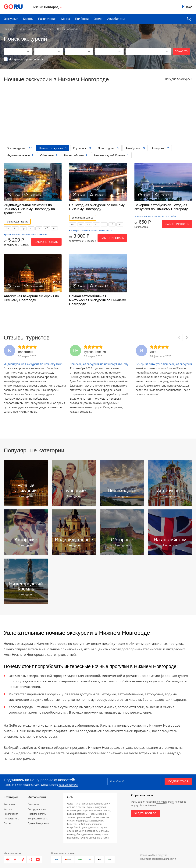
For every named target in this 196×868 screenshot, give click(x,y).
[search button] (189, 19)
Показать (182, 51)
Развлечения (47, 19)
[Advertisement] (98, 117)
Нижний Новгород (27, 29)
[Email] (134, 781)
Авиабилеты (116, 19)
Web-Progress (160, 855)
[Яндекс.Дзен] (38, 859)
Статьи (8, 823)
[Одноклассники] (23, 859)
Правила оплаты (37, 814)
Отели (98, 19)
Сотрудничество (37, 809)
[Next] (187, 337)
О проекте (34, 804)
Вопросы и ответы (38, 819)
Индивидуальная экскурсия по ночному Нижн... (35, 364)
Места (66, 19)
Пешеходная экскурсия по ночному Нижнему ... (100, 364)
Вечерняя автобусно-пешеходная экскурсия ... (166, 364)
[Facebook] (15, 859)
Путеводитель (12, 819)
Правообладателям (39, 823)
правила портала (68, 785)
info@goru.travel (165, 802)
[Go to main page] (13, 7)
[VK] (8, 859)
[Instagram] (30, 859)
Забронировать (46, 242)
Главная (8, 29)
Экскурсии (11, 19)
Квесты (28, 19)
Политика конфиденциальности (158, 859)
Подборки (82, 19)
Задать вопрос (145, 813)
